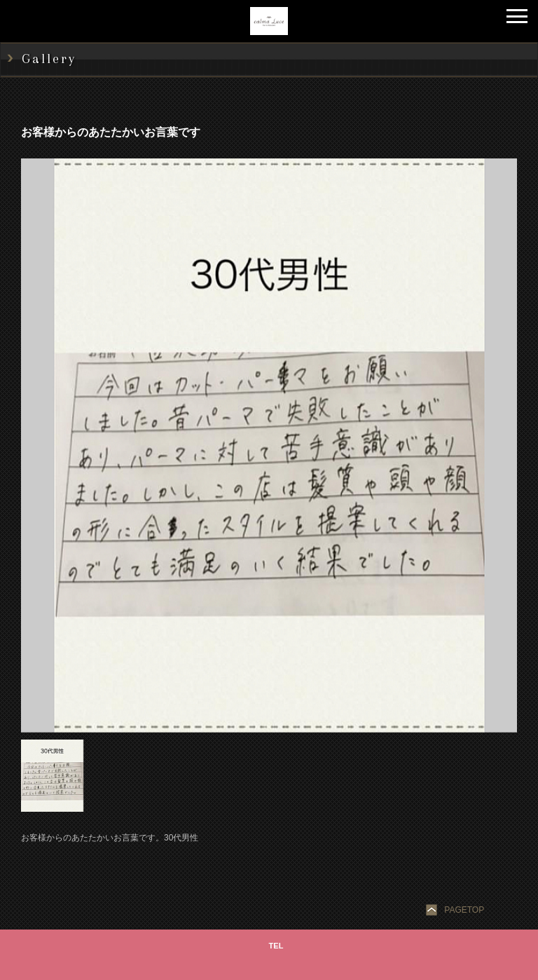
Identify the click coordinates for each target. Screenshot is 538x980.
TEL (276, 946)
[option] (269, 445)
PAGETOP (464, 910)
